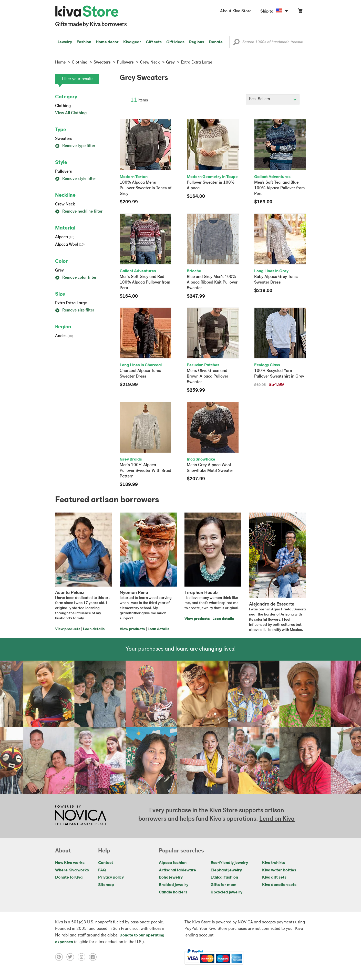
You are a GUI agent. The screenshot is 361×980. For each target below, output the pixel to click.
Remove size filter (75, 310)
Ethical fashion (224, 878)
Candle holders (173, 892)
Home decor (107, 42)
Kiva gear (132, 42)
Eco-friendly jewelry (229, 863)
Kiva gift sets (274, 878)
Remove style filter (76, 179)
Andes (64, 336)
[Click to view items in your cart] (300, 12)
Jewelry (65, 42)
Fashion (84, 42)
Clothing (63, 106)
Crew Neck (65, 204)
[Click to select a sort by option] (273, 99)
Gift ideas (175, 42)
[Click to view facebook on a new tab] (94, 957)
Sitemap (106, 885)
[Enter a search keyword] (268, 42)
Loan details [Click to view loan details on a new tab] (94, 629)
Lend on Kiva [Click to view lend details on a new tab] (277, 819)
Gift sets (154, 42)
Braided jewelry (174, 885)
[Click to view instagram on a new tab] (83, 957)
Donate (216, 42)
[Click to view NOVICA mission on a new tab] (81, 816)
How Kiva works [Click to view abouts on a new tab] (70, 863)
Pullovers (64, 172)
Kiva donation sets (279, 885)
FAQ (102, 870)
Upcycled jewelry (226, 892)
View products (68, 629)
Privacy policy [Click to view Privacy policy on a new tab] (111, 878)
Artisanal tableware (177, 870)
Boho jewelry (171, 878)
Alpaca (65, 237)
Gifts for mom (224, 885)
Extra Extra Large (71, 303)
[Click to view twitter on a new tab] (72, 957)
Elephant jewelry (226, 870)
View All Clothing (71, 113)
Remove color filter (76, 278)
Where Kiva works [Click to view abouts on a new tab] (72, 870)
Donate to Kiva (69, 878)
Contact (106, 863)
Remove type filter (75, 146)
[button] (236, 43)
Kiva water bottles (279, 870)
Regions (197, 42)
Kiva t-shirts (274, 863)
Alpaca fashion (173, 863)
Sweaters (64, 139)
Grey (59, 270)
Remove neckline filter (79, 212)
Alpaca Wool (70, 245)
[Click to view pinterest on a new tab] (61, 957)
